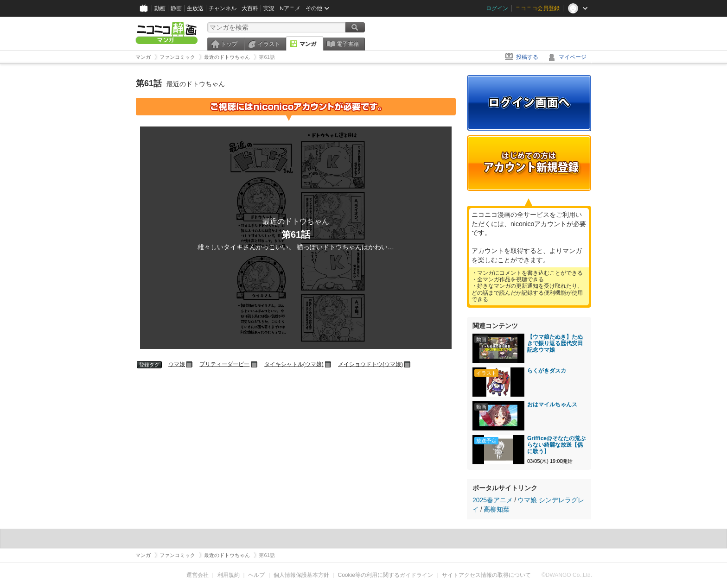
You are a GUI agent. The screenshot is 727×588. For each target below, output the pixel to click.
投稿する (527, 57)
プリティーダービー (224, 364)
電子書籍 (348, 44)
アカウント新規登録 (529, 163)
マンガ (308, 44)
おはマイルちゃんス (552, 405)
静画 (176, 8)
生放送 (195, 8)
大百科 (250, 8)
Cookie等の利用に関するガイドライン (386, 575)
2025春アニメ (493, 500)
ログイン (497, 8)
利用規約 (229, 575)
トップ (229, 44)
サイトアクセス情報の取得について (486, 575)
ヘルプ (256, 575)
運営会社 (198, 575)
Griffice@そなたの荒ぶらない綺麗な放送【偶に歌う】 (556, 445)
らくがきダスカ (547, 371)
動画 (160, 8)
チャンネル (223, 8)
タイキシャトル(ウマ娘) (294, 364)
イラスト (269, 44)
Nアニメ (290, 8)
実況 (269, 8)
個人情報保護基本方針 (301, 575)
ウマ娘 (177, 364)
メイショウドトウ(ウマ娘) (370, 364)
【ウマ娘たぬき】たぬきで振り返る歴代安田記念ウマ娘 (555, 343)
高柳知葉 (497, 509)
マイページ (573, 57)
